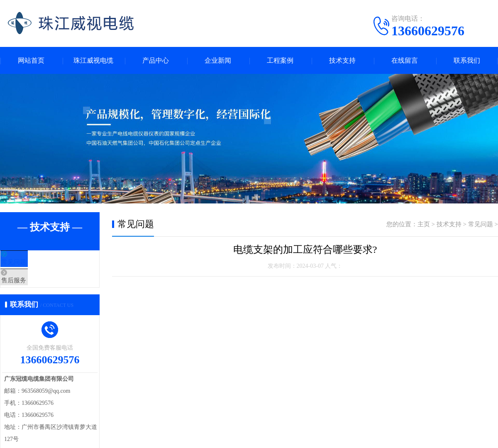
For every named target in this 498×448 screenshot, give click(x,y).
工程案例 (280, 60)
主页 (424, 224)
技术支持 (342, 60)
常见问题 (32, 263)
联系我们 (467, 60)
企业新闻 (218, 60)
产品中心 (156, 60)
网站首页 (31, 60)
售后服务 (32, 287)
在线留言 (405, 60)
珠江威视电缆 (93, 60)
